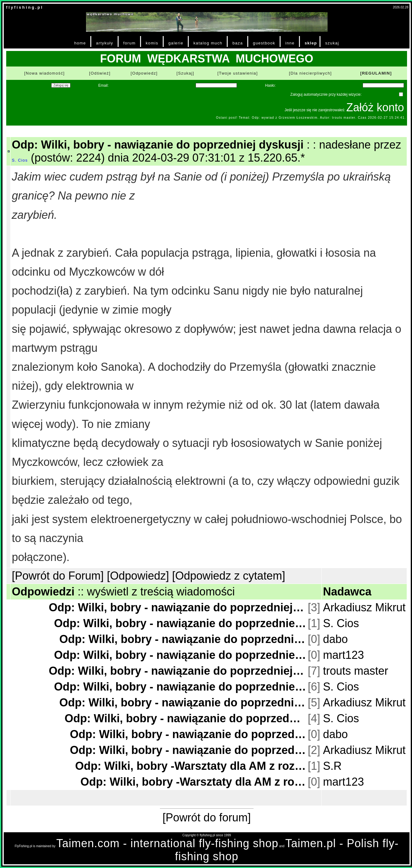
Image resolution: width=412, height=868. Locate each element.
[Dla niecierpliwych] (310, 73)
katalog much (208, 43)
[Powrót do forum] (207, 817)
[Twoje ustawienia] (238, 73)
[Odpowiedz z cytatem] (229, 576)
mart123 (343, 655)
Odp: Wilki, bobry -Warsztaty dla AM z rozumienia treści (191, 766)
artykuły (104, 43)
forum (129, 43)
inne (290, 43)
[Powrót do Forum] (58, 576)
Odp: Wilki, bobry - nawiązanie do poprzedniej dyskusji (178, 607)
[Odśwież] (100, 73)
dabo (335, 639)
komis (152, 43)
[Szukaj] (186, 73)
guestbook (264, 43)
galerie (176, 43)
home (80, 43)
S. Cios (20, 160)
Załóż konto (375, 107)
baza (238, 43)
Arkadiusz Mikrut (364, 607)
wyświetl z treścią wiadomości (161, 592)
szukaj (332, 43)
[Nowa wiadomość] (44, 73)
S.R (332, 766)
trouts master (355, 671)
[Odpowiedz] (144, 73)
